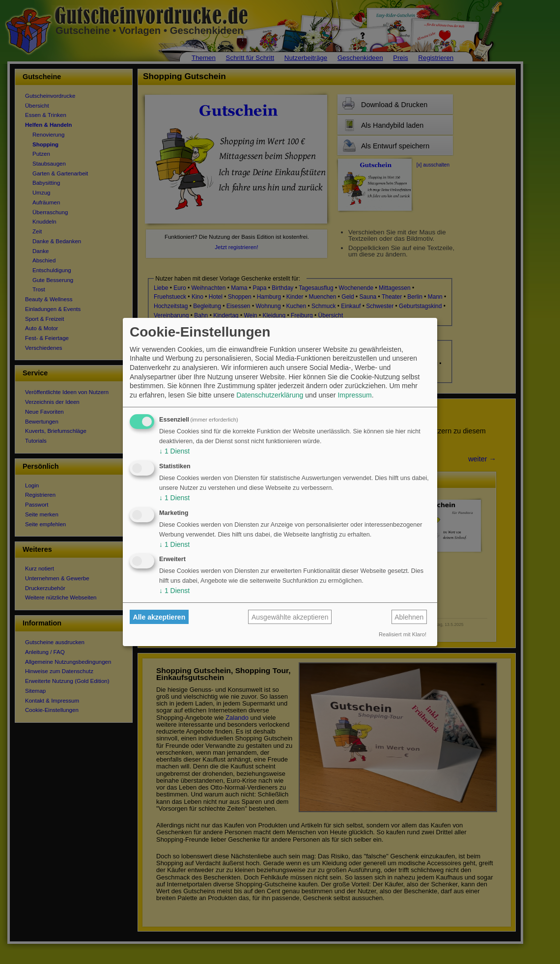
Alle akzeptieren (159, 617)
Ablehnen (409, 617)
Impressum (354, 395)
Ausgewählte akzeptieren (290, 617)
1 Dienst (174, 451)
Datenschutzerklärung (270, 395)
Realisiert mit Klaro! (403, 634)
